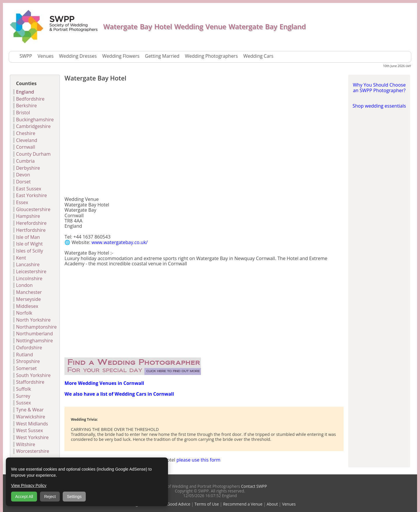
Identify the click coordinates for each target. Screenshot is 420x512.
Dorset (23, 182)
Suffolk (23, 389)
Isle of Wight (29, 244)
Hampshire (28, 216)
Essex (22, 202)
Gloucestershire (33, 209)
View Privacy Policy (29, 485)
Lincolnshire (29, 278)
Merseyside (28, 299)
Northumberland (34, 334)
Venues (46, 56)
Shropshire (28, 361)
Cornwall (26, 147)
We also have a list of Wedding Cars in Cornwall (119, 394)
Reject (50, 497)
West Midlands (32, 424)
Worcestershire (33, 451)
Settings (74, 497)
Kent (21, 258)
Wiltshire (26, 444)
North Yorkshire (33, 320)
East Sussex (29, 189)
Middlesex (27, 306)
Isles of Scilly (30, 251)
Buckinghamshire (35, 120)
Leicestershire (31, 271)
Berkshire (26, 106)
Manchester (29, 292)
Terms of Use (207, 504)
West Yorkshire (32, 437)
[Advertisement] (204, 141)
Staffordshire (30, 382)
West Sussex (29, 430)
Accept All (24, 497)
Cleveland (27, 140)
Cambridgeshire (33, 126)
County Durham (33, 154)
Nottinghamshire (34, 341)
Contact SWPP (253, 486)
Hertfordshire (31, 230)
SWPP (26, 56)
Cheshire (26, 133)
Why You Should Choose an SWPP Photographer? (379, 87)
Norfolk (24, 313)
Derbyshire (28, 168)
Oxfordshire (29, 348)
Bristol (23, 113)
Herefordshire (31, 223)
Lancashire (28, 264)
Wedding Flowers (121, 56)
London (24, 285)
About (272, 504)
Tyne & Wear (30, 410)
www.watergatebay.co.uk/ (120, 242)
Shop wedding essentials (379, 106)
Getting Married (162, 56)
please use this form (198, 460)
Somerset (26, 368)
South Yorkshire (33, 375)
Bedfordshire (30, 99)
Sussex (23, 403)
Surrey (23, 396)
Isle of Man (28, 237)
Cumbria (25, 161)
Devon (23, 175)
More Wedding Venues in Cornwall (104, 383)
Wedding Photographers (211, 56)
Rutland (24, 355)
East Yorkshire (32, 195)
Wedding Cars (258, 56)
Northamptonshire (36, 327)
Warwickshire (31, 417)
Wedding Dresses (78, 56)
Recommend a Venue (243, 504)
